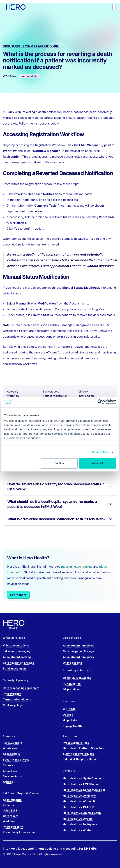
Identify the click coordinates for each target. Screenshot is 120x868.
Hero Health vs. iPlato (77, 830)
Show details (100, 452)
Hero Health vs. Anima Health (82, 813)
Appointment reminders (78, 645)
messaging (69, 567)
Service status (12, 776)
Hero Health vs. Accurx (78, 819)
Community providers (77, 678)
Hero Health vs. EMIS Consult (82, 784)
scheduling (86, 567)
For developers (12, 743)
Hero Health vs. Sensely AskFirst (84, 790)
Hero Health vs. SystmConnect (83, 778)
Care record (11, 816)
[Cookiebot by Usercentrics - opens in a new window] (100, 402)
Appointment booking (17, 657)
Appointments (12, 800)
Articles (8, 782)
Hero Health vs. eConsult (79, 801)
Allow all (97, 463)
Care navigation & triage (18, 663)
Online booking (72, 663)
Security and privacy (16, 760)
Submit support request (78, 754)
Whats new (10, 748)
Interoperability (13, 827)
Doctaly (68, 715)
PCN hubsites (72, 684)
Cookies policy (12, 705)
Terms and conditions (17, 699)
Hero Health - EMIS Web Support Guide (31, 46)
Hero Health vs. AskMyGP (79, 796)
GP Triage (69, 709)
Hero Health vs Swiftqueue (80, 824)
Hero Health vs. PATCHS (79, 807)
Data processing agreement (21, 688)
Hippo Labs (70, 720)
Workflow (13, 396)
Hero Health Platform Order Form (84, 748)
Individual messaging (17, 651)
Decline (59, 463)
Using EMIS (10, 810)
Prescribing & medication (19, 832)
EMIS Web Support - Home (80, 759)
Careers (8, 765)
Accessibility (11, 754)
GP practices (71, 689)
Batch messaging (14, 669)
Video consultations (16, 645)
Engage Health (72, 726)
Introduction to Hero (76, 743)
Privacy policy (12, 694)
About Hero (10, 771)
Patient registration (55, 396)
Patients (8, 805)
